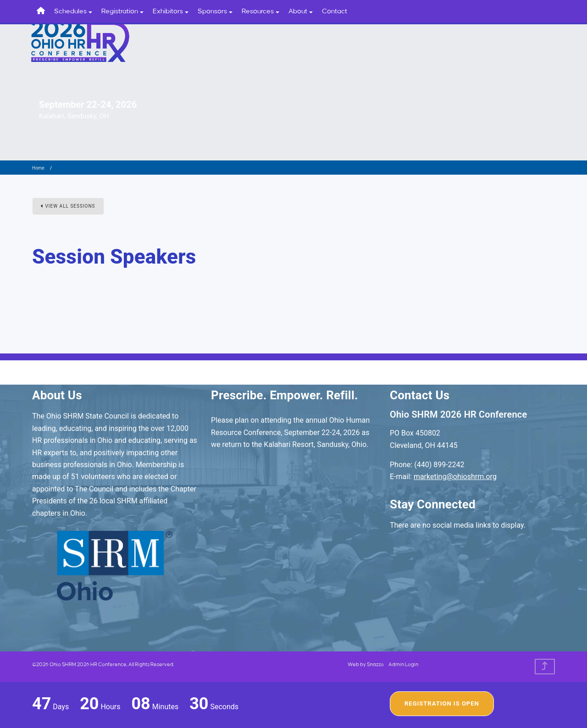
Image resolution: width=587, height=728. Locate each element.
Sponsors (215, 11)
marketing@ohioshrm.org (455, 477)
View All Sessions (68, 206)
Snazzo (375, 665)
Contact (335, 11)
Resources (260, 11)
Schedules (73, 11)
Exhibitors (171, 11)
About (301, 11)
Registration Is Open (442, 703)
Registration (122, 11)
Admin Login (403, 665)
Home (38, 168)
